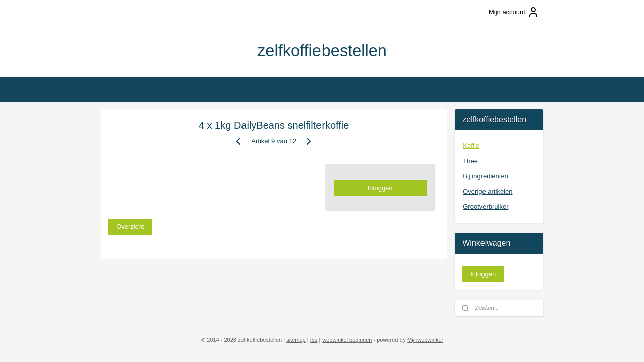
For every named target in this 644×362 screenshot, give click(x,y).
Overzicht (130, 226)
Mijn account (514, 12)
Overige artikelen (488, 191)
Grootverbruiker (486, 206)
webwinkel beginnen (347, 340)
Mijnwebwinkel (425, 340)
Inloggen (380, 188)
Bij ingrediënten (486, 176)
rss (314, 340)
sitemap (296, 340)
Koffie (471, 146)
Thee (470, 161)
